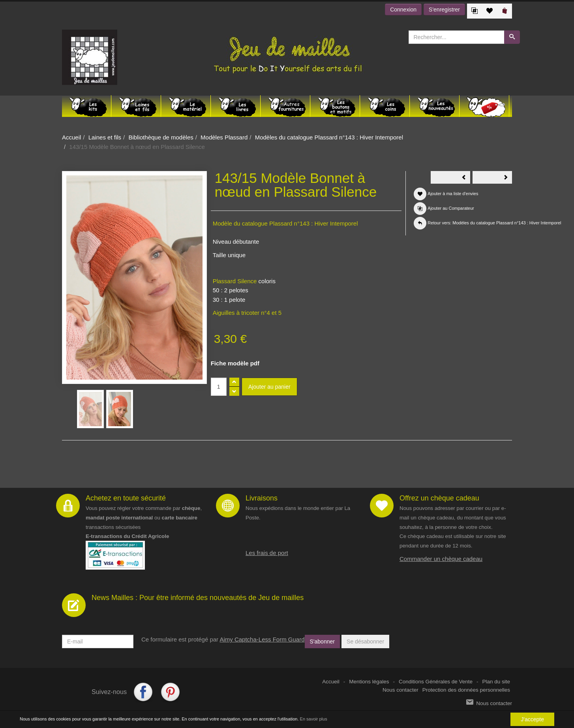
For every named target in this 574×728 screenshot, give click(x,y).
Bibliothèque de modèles (161, 137)
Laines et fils (105, 137)
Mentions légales (369, 682)
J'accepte (532, 719)
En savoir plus (314, 719)
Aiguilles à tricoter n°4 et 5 (247, 313)
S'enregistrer (444, 9)
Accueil (71, 137)
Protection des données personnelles (466, 690)
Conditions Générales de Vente (436, 682)
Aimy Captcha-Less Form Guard (262, 639)
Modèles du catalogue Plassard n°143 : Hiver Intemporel (329, 137)
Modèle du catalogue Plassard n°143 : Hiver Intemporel (285, 223)
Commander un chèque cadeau (441, 559)
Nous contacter (400, 690)
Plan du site (496, 682)
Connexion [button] (403, 9)
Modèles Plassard (224, 137)
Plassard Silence (236, 281)
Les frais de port (267, 553)
